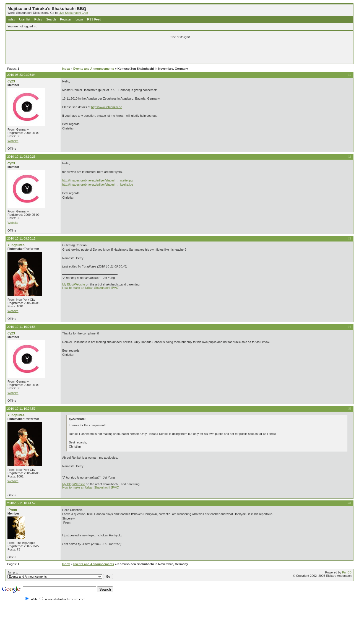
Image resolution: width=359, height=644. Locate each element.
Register (66, 19)
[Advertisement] (114, 50)
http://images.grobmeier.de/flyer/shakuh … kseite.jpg (98, 185)
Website (13, 141)
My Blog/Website (74, 284)
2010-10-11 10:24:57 (21, 409)
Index (11, 19)
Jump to (60, 575)
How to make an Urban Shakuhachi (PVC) (91, 288)
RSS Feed (94, 19)
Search (51, 19)
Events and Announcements (94, 69)
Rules (38, 19)
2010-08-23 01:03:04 (21, 75)
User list (25, 19)
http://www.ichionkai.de (107, 107)
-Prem (12, 510)
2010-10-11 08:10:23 (21, 157)
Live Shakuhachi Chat (73, 13)
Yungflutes (16, 245)
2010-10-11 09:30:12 (21, 238)
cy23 (11, 81)
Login (79, 19)
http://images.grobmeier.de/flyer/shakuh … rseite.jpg (97, 180)
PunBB (347, 572)
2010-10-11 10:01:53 (21, 327)
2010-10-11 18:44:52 (21, 503)
